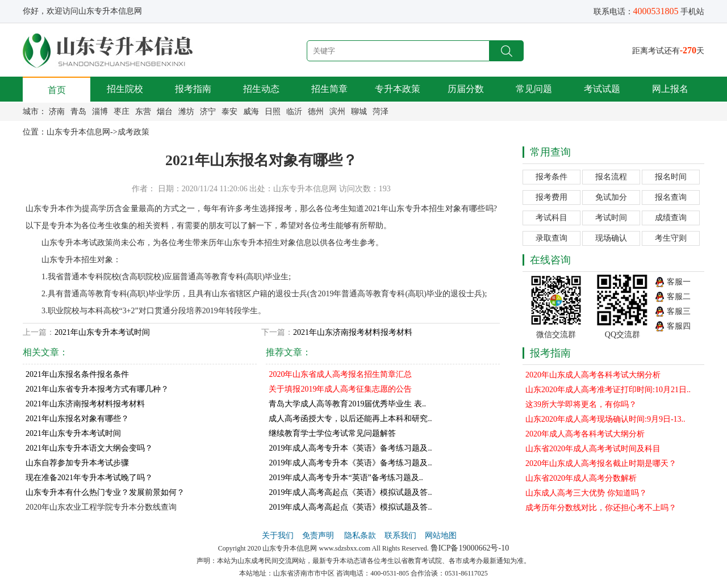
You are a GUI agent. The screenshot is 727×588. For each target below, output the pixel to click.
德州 (316, 112)
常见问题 (534, 89)
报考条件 (551, 177)
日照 (273, 112)
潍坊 (186, 112)
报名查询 (671, 197)
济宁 (208, 112)
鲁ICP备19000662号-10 (470, 548)
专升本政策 (398, 89)
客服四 (679, 326)
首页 (57, 90)
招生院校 (125, 89)
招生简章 (329, 89)
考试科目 (551, 218)
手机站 (692, 12)
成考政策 (133, 132)
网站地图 (441, 535)
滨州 (337, 112)
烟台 (165, 112)
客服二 (679, 297)
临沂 (294, 112)
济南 (57, 112)
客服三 (679, 311)
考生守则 (671, 238)
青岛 (78, 112)
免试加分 (611, 197)
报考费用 (551, 197)
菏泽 (381, 112)
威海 (251, 112)
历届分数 (466, 89)
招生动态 (261, 89)
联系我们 (400, 535)
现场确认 (611, 238)
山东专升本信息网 (78, 132)
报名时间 (671, 177)
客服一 (679, 282)
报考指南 (193, 89)
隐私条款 (360, 535)
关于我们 (278, 535)
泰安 (229, 112)
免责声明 (319, 535)
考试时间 (611, 218)
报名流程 (611, 177)
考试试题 (602, 89)
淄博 (100, 112)
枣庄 (122, 112)
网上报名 (670, 89)
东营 (143, 112)
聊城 (359, 112)
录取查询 (551, 238)
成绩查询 (671, 218)
